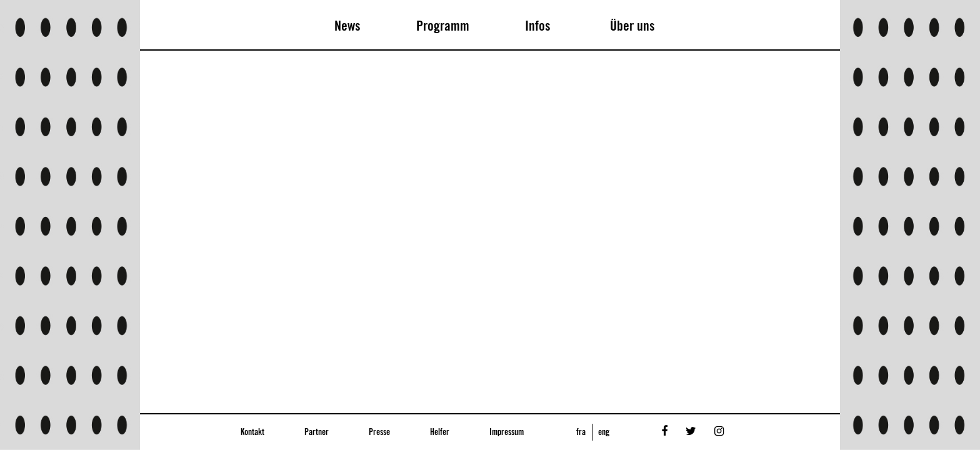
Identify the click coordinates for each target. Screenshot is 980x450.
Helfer (440, 432)
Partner (317, 432)
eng (604, 432)
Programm (443, 26)
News (347, 26)
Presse (379, 432)
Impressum (507, 432)
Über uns (632, 26)
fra (581, 432)
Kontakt (252, 432)
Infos (538, 26)
